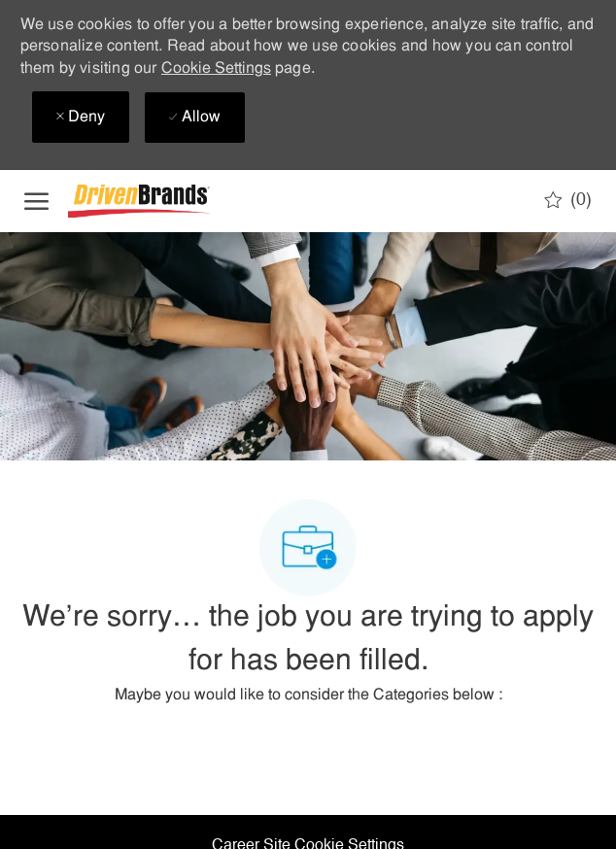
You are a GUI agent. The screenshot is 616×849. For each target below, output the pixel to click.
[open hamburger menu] (36, 201)
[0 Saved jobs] (568, 200)
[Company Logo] (165, 202)
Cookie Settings (216, 69)
